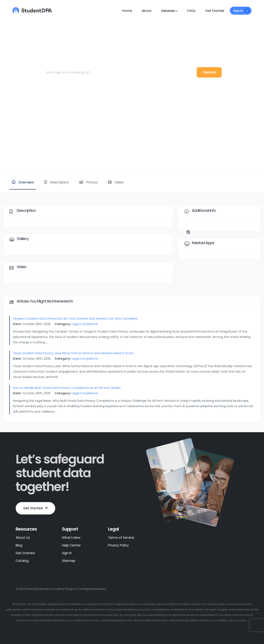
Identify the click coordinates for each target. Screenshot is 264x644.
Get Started (215, 11)
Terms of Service (121, 538)
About (147, 11)
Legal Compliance (85, 324)
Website (247, 161)
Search (210, 72)
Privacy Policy (118, 545)
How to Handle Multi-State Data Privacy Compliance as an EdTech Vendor (67, 388)
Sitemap (69, 561)
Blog (19, 545)
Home (127, 11)
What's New (71, 538)
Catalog (22, 561)
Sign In (241, 11)
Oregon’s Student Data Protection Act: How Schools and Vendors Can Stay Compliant (75, 319)
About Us (23, 538)
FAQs (191, 11)
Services (168, 11)
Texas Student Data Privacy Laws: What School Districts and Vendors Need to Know (73, 353)
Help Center (71, 545)
